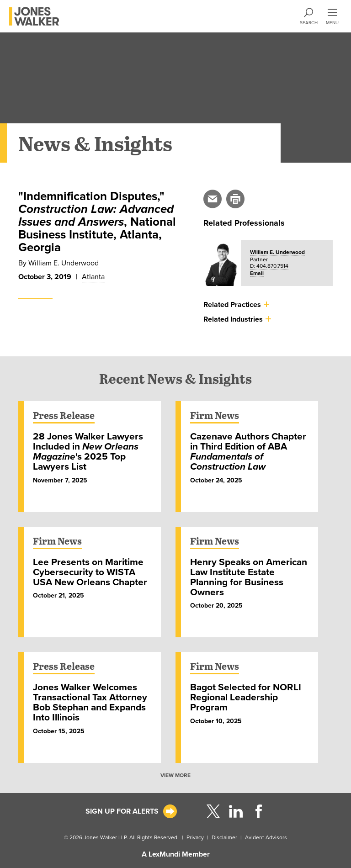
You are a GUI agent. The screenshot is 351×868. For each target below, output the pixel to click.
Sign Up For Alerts (122, 811)
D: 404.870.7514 (269, 266)
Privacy (195, 837)
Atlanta (93, 277)
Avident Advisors (266, 837)
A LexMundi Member (176, 854)
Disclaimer (224, 837)
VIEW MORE (175, 775)
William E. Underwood (64, 263)
